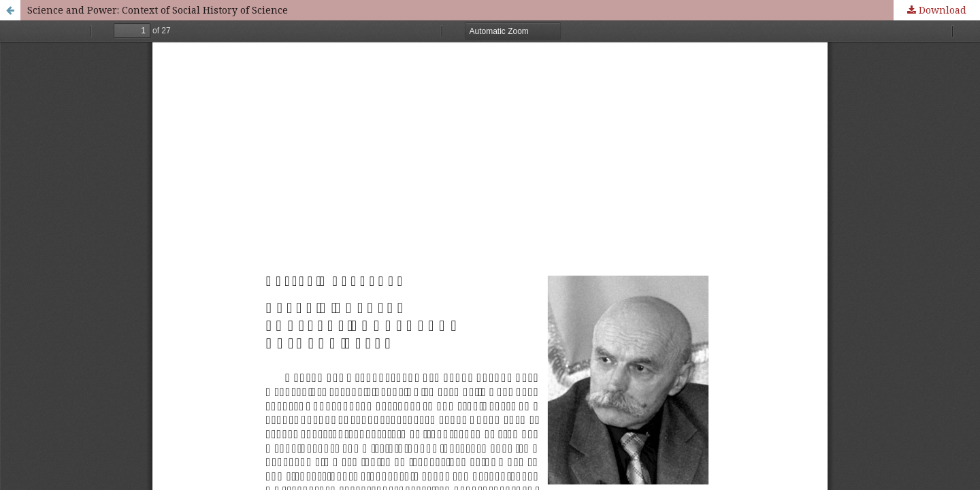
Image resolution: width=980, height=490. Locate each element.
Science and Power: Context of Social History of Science (158, 10)
